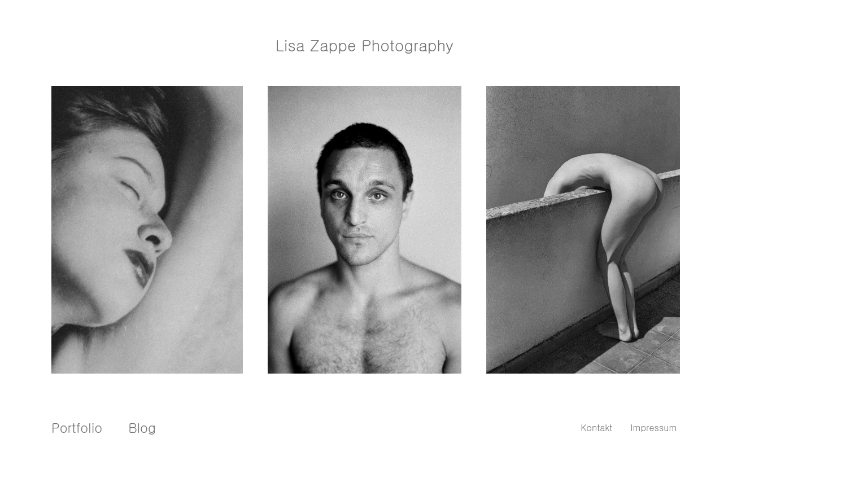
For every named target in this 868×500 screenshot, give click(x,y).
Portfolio (77, 427)
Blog (142, 427)
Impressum (653, 427)
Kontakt (596, 427)
